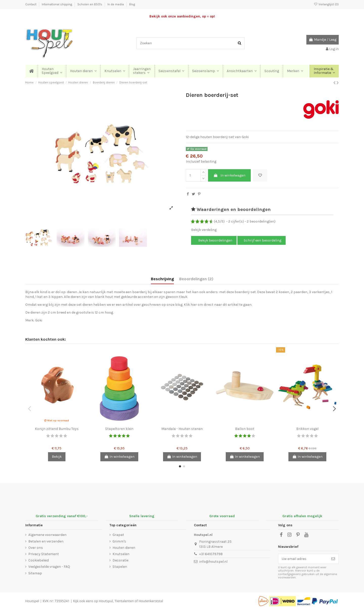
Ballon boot (245, 429)
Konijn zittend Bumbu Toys (57, 429)
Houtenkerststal (151, 601)
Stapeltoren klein (119, 429)
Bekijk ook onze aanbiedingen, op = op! (182, 16)
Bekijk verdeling (204, 230)
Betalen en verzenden (46, 541)
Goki (39, 320)
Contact (31, 4)
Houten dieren (124, 548)
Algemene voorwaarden (47, 535)
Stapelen (120, 567)
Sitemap (35, 573)
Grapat (118, 535)
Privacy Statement (44, 554)
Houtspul (106, 601)
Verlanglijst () (326, 4)
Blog (132, 4)
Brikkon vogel (307, 429)
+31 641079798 (211, 554)
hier (194, 305)
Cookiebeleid (39, 560)
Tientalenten (124, 601)
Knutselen (121, 554)
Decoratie (120, 560)
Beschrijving (162, 279)
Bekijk (57, 457)
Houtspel (32, 601)
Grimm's (119, 541)
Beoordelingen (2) (196, 279)
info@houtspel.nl (213, 562)
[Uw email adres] (303, 559)
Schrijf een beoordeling (263, 240)
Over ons (36, 548)
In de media (116, 4)
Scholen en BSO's (90, 4)
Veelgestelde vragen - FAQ (49, 567)
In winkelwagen (229, 175)
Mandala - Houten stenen (182, 429)
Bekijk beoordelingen (215, 240)
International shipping (57, 4)
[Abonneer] (333, 559)
